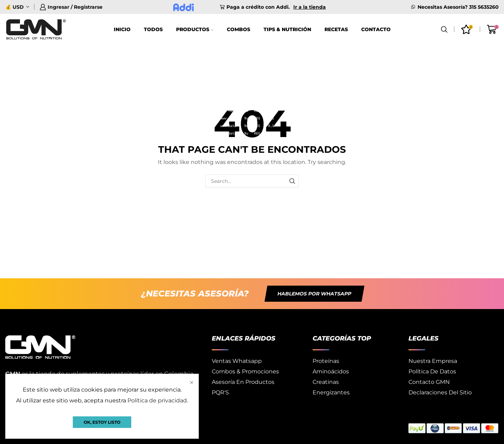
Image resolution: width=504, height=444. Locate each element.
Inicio (122, 29)
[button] (314, 294)
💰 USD (15, 7)
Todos (153, 29)
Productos (195, 29)
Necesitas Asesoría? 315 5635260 (458, 7)
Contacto (376, 29)
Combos (239, 29)
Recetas (336, 29)
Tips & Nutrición (287, 29)
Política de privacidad (157, 400)
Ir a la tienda (310, 7)
